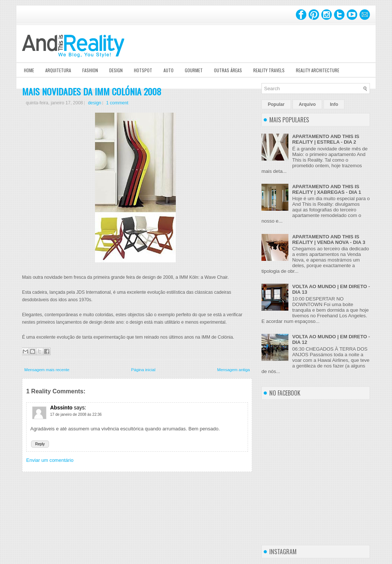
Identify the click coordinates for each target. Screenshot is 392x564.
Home (29, 70)
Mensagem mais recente (47, 370)
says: (80, 408)
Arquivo (307, 104)
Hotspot (143, 70)
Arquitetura (58, 70)
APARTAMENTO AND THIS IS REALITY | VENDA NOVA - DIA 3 (329, 240)
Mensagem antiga (234, 370)
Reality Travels (269, 70)
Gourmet (194, 70)
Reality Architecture (318, 70)
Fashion (90, 70)
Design (116, 70)
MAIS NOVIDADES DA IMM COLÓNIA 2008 (92, 91)
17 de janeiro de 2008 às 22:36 (76, 414)
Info (334, 104)
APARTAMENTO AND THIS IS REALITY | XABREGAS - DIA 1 (327, 189)
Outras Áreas (228, 70)
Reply (40, 444)
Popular (276, 104)
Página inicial (143, 370)
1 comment (117, 103)
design (94, 103)
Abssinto (61, 408)
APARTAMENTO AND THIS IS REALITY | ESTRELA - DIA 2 (326, 139)
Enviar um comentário (50, 460)
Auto (169, 70)
